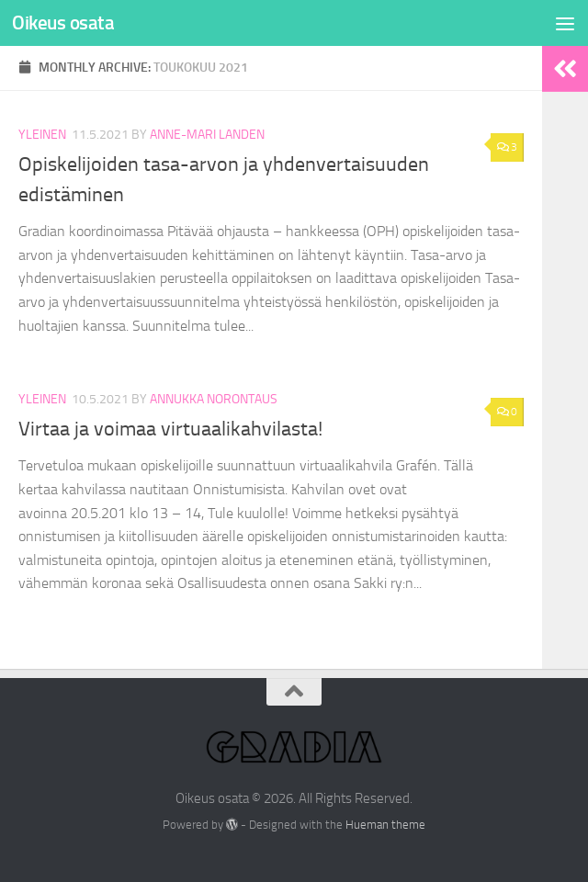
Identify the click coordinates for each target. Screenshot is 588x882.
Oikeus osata (63, 23)
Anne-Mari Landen (207, 135)
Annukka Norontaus (214, 399)
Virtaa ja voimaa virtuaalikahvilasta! (170, 429)
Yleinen (42, 135)
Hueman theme (385, 825)
